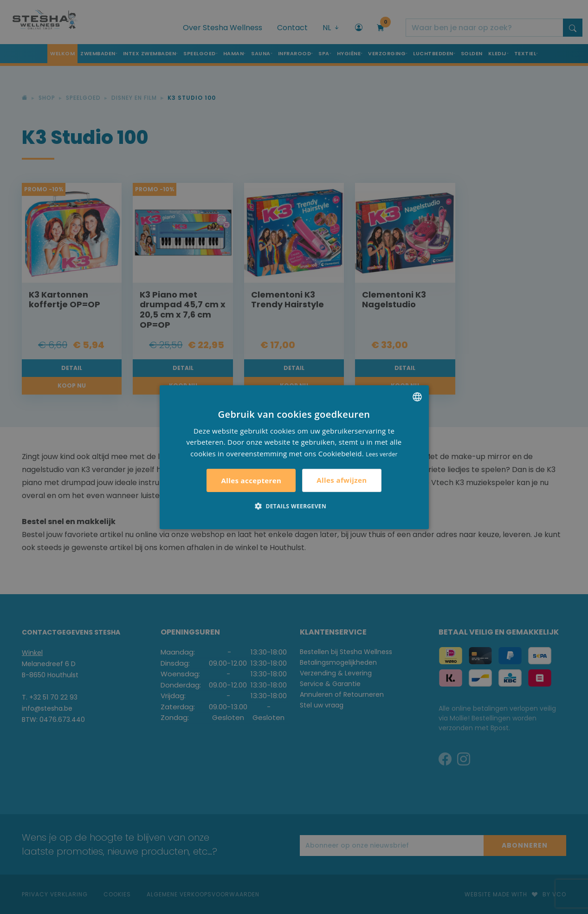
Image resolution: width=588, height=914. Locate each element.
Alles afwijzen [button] (342, 480)
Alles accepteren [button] (251, 480)
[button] (294, 506)
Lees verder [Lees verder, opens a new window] (382, 454)
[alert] (294, 457)
